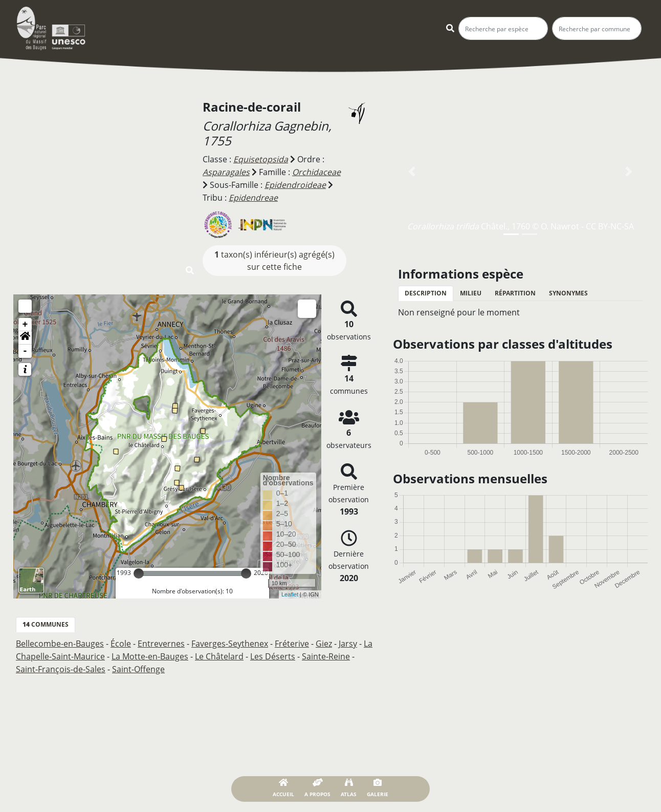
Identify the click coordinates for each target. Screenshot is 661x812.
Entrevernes (161, 642)
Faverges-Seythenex (230, 642)
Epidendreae (253, 196)
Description (426, 293)
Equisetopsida (261, 159)
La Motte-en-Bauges (150, 654)
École (121, 642)
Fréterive (292, 642)
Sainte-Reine (326, 654)
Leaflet (290, 592)
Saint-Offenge (138, 666)
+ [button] (25, 323)
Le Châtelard (219, 654)
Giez (324, 642)
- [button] (25, 349)
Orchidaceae (316, 172)
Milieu (471, 293)
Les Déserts (273, 654)
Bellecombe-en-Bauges (60, 642)
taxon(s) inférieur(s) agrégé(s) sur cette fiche (274, 259)
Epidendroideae (295, 184)
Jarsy (348, 642)
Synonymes (568, 293)
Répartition (515, 293)
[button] (25, 336)
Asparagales (226, 172)
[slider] (139, 571)
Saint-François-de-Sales (61, 666)
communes (46, 622)
